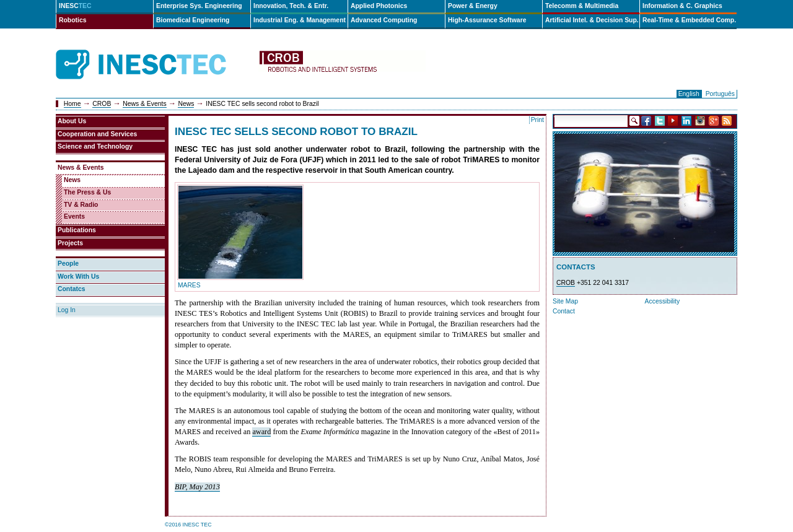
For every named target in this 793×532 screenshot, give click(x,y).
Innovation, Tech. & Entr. (291, 6)
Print (537, 120)
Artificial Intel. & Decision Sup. (592, 20)
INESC (75, 6)
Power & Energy (473, 6)
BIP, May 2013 (197, 487)
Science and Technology (95, 146)
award (261, 432)
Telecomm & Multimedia (582, 6)
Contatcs (71, 289)
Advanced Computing (384, 20)
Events (74, 216)
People (68, 264)
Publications (77, 230)
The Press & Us (87, 192)
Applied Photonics (379, 6)
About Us (72, 121)
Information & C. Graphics (682, 6)
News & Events (144, 104)
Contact (564, 311)
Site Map (565, 301)
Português (720, 94)
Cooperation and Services (97, 134)
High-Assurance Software (487, 20)
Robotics (72, 20)
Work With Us (78, 277)
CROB (102, 104)
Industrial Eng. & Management (300, 20)
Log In (67, 310)
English (689, 94)
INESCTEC (155, 51)
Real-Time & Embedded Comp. (689, 20)
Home (72, 104)
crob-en (342, 65)
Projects (70, 243)
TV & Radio (81, 205)
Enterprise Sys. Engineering (199, 6)
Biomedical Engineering (193, 20)
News (186, 104)
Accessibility (663, 301)
